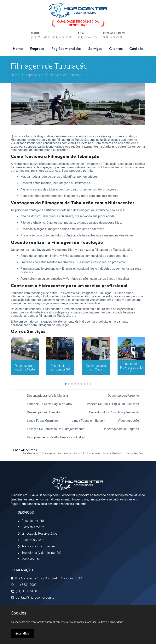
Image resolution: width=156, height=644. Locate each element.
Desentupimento (31, 521)
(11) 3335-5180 (24, 591)
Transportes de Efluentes (37, 546)
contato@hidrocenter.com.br (33, 598)
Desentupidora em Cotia (96, 368)
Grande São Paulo (113, 453)
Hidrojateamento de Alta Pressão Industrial (56, 437)
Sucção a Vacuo (31, 540)
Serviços (95, 48)
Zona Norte (48, 453)
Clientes (116, 48)
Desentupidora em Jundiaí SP (60, 368)
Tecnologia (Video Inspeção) (39, 553)
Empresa (37, 48)
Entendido (22, 633)
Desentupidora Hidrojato (43, 412)
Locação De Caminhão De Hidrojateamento (56, 429)
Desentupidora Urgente (123, 396)
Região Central (31, 453)
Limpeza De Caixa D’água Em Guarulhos (112, 404)
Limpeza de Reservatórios (38, 534)
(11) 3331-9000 (24, 585)
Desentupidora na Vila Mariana (47, 396)
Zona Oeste (64, 453)
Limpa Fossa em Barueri (88, 421)
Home (18, 48)
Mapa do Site (34, 75)
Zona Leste (93, 453)
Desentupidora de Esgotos (121, 429)
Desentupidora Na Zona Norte (25, 368)
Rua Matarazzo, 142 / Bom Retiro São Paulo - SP (46, 578)
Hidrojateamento (31, 527)
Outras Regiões (134, 453)
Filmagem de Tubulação (65, 75)
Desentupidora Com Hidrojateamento (114, 412)
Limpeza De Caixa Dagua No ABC (49, 404)
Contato (136, 48)
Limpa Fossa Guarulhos (43, 421)
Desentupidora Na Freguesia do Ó (131, 367)
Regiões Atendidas (66, 48)
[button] (66, 384)
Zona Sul (79, 453)
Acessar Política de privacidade (105, 622)
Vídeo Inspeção (128, 421)
